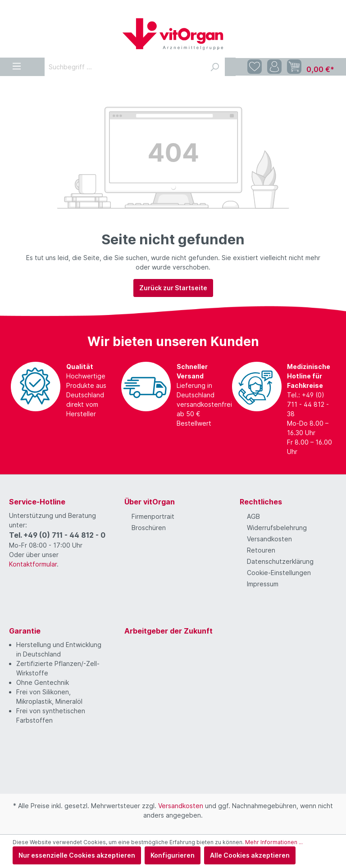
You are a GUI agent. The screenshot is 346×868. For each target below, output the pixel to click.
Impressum (263, 584)
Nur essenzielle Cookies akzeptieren (77, 855)
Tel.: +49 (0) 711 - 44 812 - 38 (308, 404)
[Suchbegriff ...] (125, 67)
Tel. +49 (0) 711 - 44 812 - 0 (57, 535)
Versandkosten (269, 539)
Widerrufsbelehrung (277, 528)
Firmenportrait (153, 516)
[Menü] (17, 65)
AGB (253, 516)
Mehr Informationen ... (274, 842)
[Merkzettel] (255, 67)
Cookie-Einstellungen (279, 573)
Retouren (261, 550)
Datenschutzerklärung (280, 561)
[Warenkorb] (311, 67)
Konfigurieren (173, 855)
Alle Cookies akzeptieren (250, 855)
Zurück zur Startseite (173, 288)
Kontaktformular (33, 564)
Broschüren (149, 528)
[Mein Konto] (274, 67)
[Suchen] (214, 67)
